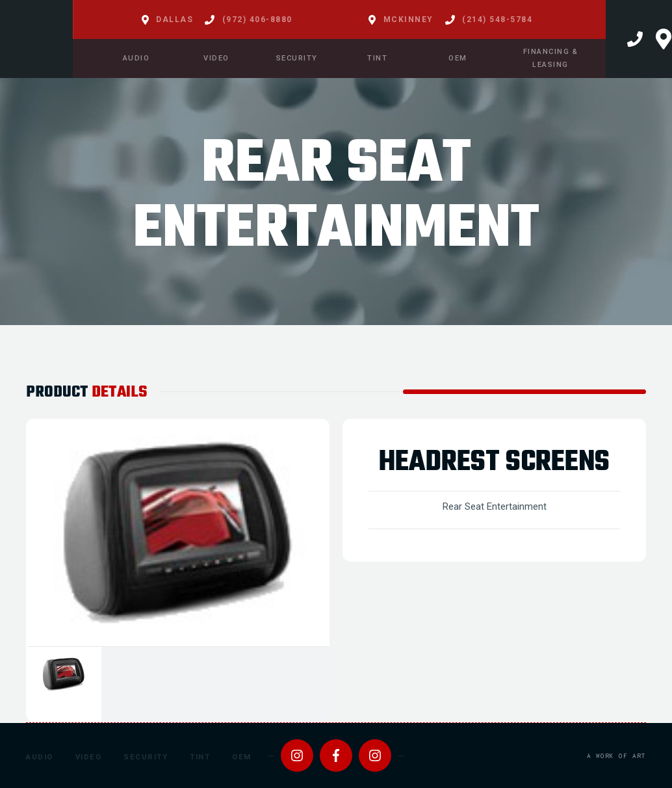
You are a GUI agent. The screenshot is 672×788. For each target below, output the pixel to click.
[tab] (64, 685)
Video (89, 757)
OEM (242, 757)
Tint (200, 757)
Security (146, 757)
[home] (36, 39)
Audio (40, 757)
